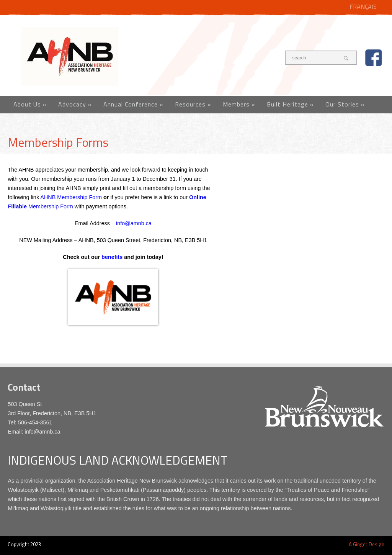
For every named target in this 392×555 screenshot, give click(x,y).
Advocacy (75, 104)
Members (239, 104)
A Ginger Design (367, 544)
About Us (30, 104)
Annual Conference (133, 104)
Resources (193, 104)
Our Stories (345, 104)
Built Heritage (290, 104)
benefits (112, 257)
